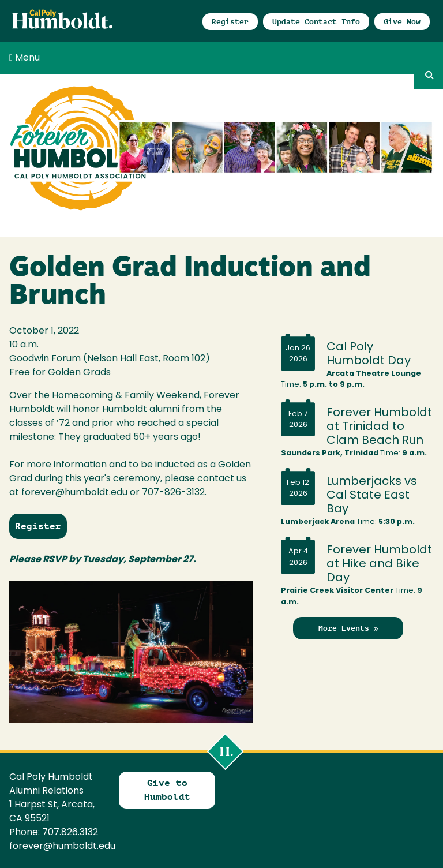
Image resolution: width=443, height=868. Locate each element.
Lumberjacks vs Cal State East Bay (372, 496)
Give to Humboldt (167, 790)
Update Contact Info (316, 22)
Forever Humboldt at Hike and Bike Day (379, 564)
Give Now (402, 22)
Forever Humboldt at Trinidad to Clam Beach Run (379, 427)
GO (429, 74)
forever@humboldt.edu (74, 493)
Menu (25, 58)
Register (230, 22)
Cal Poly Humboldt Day (369, 354)
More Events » (348, 628)
